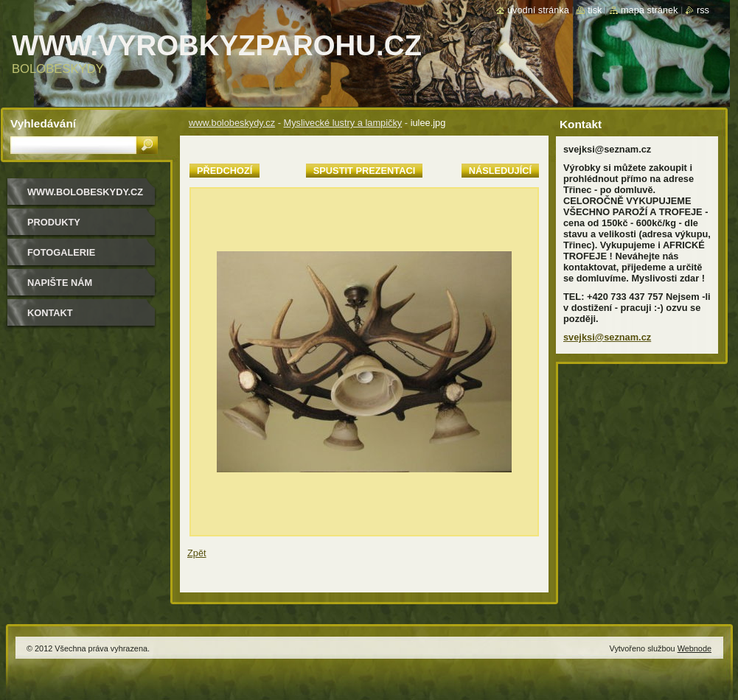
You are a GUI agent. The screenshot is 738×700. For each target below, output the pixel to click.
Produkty (54, 222)
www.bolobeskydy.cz (232, 123)
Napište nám (60, 283)
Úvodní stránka (538, 10)
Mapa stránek (650, 10)
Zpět (197, 553)
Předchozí (224, 171)
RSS (703, 10)
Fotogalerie (61, 252)
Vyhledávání (43, 123)
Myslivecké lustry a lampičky (343, 123)
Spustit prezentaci (364, 171)
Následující (500, 171)
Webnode (695, 648)
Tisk (595, 10)
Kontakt (50, 313)
